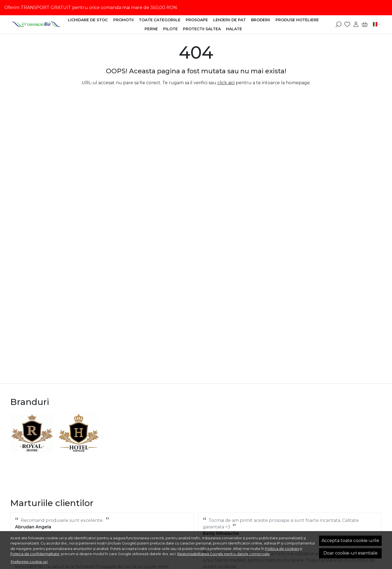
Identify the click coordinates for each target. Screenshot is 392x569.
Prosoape (197, 20)
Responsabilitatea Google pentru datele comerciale (223, 554)
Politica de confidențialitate (35, 554)
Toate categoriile (160, 20)
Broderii (261, 20)
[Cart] (365, 24)
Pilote (170, 29)
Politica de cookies (282, 549)
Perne (151, 29)
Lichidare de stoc (88, 20)
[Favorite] (347, 24)
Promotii (123, 20)
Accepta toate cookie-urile (350, 541)
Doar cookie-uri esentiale (350, 553)
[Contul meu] (356, 24)
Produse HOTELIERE (297, 20)
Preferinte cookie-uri (29, 562)
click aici (226, 83)
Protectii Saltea (202, 29)
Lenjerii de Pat (229, 20)
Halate (234, 29)
